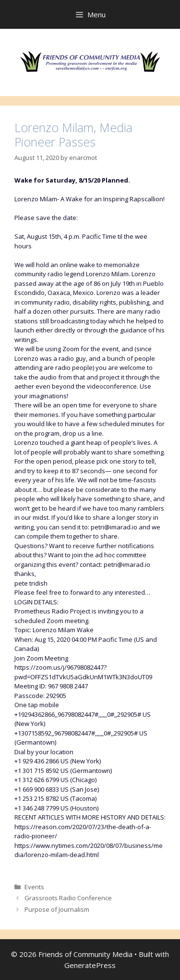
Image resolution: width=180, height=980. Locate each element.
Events (34, 887)
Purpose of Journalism (57, 909)
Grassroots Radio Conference (68, 898)
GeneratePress (90, 965)
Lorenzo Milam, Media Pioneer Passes (73, 135)
